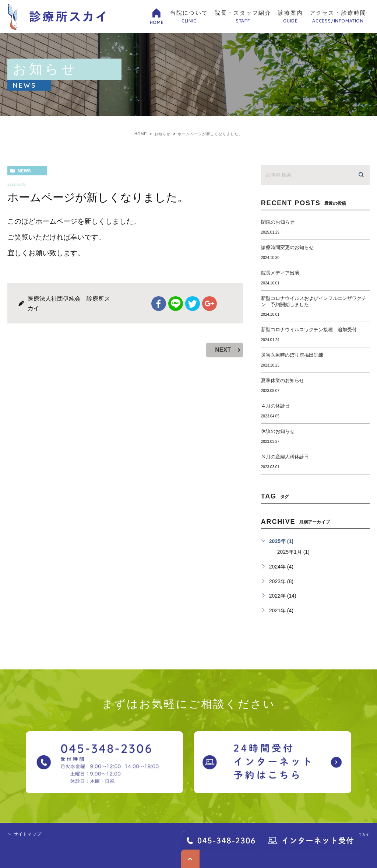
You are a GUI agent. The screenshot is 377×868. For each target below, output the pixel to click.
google (209, 304)
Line (176, 304)
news (24, 171)
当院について (189, 17)
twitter (193, 304)
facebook (159, 304)
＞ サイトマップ (24, 834)
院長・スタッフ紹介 (243, 17)
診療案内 (290, 17)
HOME (157, 22)
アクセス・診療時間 (338, 17)
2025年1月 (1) (293, 552)
